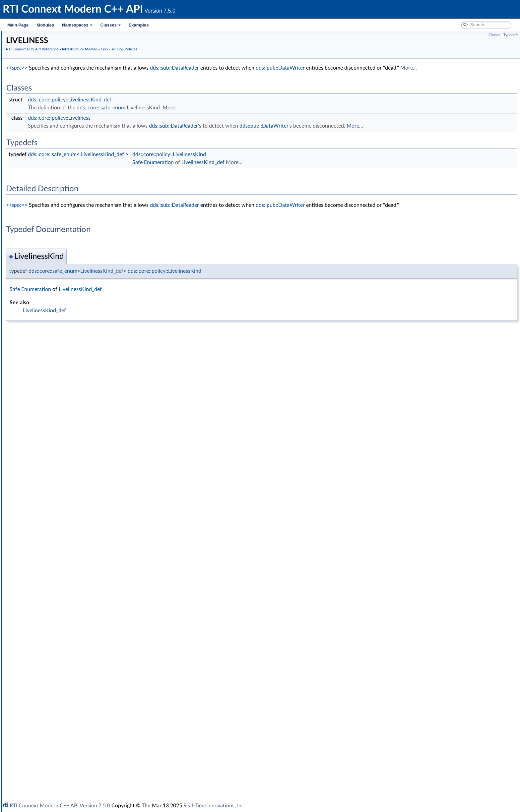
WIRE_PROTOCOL (57, 613)
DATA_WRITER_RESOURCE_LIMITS (75, 263)
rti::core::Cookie (44, 657)
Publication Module (42, 103)
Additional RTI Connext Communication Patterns (72, 759)
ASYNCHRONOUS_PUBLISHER (70, 205)
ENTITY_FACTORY (57, 336)
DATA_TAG (49, 278)
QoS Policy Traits (55, 198)
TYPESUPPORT (54, 591)
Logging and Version (42, 715)
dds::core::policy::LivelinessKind (269, 154)
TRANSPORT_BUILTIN (61, 540)
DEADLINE (49, 285)
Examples (139, 25)
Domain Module (38, 88)
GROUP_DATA (53, 365)
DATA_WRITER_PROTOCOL (67, 256)
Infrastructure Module (44, 117)
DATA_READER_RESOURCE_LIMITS (75, 241)
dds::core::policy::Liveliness (159, 118)
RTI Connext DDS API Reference (50, 81)
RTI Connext (24, 44)
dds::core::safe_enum (200, 108)
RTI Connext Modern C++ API (36, 37)
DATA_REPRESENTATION (65, 249)
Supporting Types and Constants (61, 168)
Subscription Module (43, 110)
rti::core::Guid (41, 664)
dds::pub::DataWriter (380, 68)
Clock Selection (43, 125)
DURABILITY (51, 321)
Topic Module (36, 95)
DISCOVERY (51, 300)
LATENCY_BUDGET (58, 373)
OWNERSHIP (52, 424)
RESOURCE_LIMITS (58, 496)
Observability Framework (47, 730)
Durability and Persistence (48, 737)
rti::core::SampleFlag (48, 679)
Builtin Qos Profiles (47, 176)
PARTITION (50, 438)
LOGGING (48, 402)
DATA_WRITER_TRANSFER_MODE (74, 270)
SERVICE (47, 504)
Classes (111, 25)
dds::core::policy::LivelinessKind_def (169, 100)
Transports (32, 701)
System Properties (40, 744)
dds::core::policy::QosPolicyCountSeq (76, 628)
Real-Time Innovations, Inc (214, 806)
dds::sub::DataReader (274, 68)
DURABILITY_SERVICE (61, 329)
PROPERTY (49, 460)
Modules (45, 25)
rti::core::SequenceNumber (55, 693)
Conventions (30, 66)
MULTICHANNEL (56, 416)
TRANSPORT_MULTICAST (65, 548)
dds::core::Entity (44, 650)
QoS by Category (50, 642)
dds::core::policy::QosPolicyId (68, 635)
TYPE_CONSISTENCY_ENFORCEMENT (78, 584)
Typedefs (511, 35)
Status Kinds (40, 161)
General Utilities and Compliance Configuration (70, 723)
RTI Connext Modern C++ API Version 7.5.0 (60, 806)
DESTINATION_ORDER (62, 292)
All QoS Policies (48, 190)
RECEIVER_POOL (56, 482)
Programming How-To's (40, 766)
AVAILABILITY (52, 212)
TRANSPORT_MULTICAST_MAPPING (76, 555)
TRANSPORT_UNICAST (62, 577)
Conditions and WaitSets (53, 132)
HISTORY (48, 358)
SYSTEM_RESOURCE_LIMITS (68, 511)
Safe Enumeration (46, 154)
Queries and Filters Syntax (49, 708)
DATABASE (49, 227)
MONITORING (53, 409)
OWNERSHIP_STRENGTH (65, 431)
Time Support (41, 139)
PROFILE (47, 453)
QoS (32, 183)
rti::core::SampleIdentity (52, 686)
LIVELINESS (50, 387)
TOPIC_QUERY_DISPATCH (65, 533)
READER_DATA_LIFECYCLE (66, 475)
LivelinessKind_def (202, 154)
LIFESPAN (48, 380)
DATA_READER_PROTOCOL (67, 234)
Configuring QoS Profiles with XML (58, 752)
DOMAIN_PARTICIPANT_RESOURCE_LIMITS (84, 314)
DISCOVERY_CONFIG (61, 307)
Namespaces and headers (43, 74)
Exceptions (38, 146)
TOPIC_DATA (51, 526)
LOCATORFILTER (56, 394)
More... (508, 68)
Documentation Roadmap (43, 59)
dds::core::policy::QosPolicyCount (72, 620)
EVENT (45, 351)
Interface (26, 774)
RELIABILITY (51, 489)
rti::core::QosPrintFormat (53, 671)
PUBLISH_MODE (55, 467)
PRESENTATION (55, 445)
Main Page (18, 25)
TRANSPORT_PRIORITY (63, 562)
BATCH (45, 219)
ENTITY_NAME (54, 343)
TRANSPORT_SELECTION (65, 569)
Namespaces (77, 25)
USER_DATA (51, 599)
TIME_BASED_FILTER (60, 518)
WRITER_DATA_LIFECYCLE (66, 606)
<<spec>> (116, 68)
